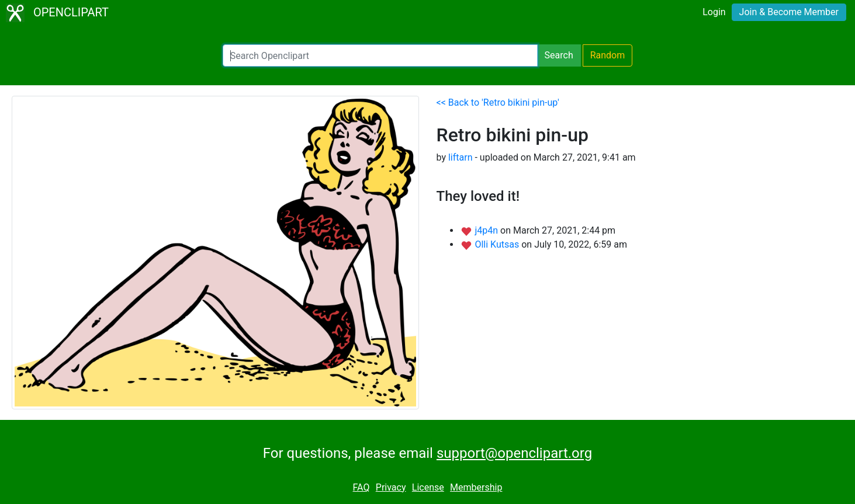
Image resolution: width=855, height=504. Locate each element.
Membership (476, 487)
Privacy (391, 487)
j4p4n (487, 230)
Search (559, 55)
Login (714, 12)
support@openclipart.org (514, 453)
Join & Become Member (789, 12)
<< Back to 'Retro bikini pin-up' (498, 102)
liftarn (461, 157)
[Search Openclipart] (380, 55)
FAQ (361, 487)
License (428, 487)
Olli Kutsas (498, 244)
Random (608, 55)
